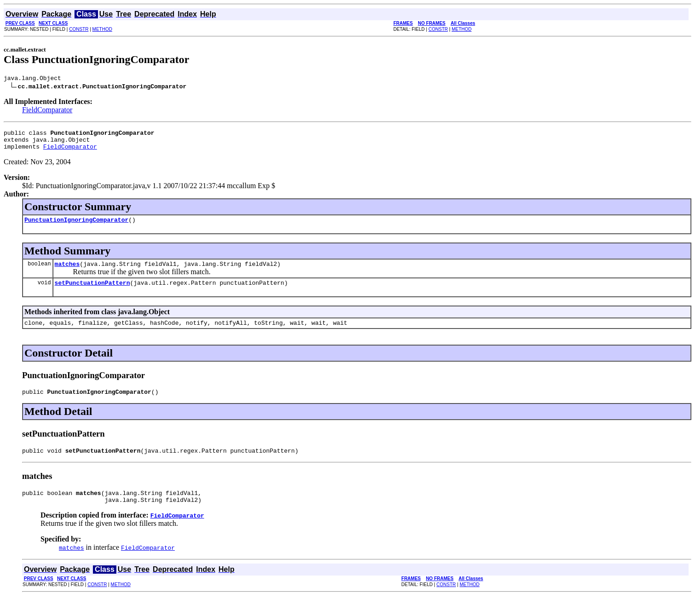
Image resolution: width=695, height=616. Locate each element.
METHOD (102, 29)
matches (67, 272)
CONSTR (79, 29)
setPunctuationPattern (92, 292)
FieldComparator (47, 111)
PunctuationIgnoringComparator (76, 226)
